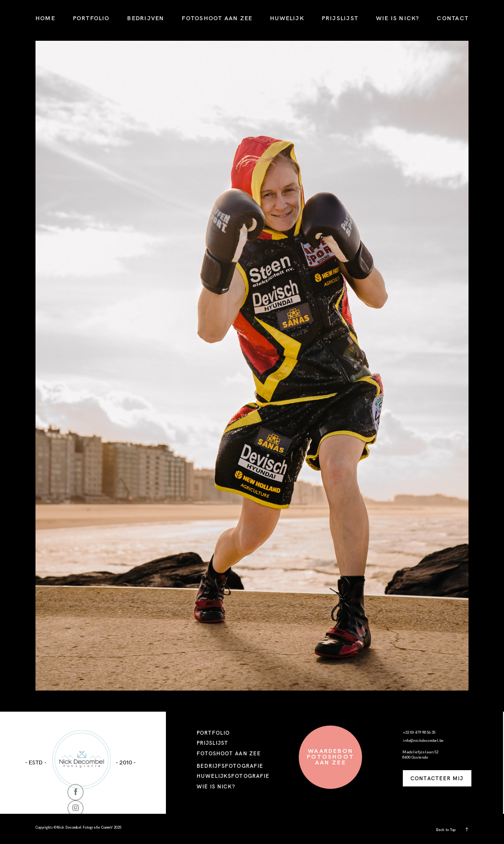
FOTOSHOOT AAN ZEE (217, 18)
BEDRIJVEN (146, 18)
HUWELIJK (287, 18)
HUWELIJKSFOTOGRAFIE (233, 776)
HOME (45, 18)
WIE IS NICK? (398, 18)
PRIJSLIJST (340, 18)
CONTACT (453, 18)
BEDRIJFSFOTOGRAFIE (230, 766)
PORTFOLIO (91, 18)
